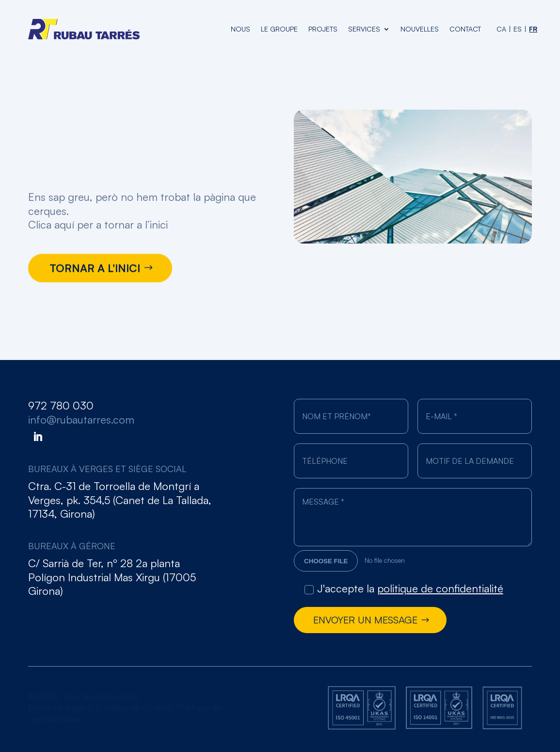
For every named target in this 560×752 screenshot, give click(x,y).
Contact (465, 29)
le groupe (279, 29)
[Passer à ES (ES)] (518, 29)
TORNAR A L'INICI (95, 269)
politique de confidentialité (440, 588)
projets (323, 29)
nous (240, 29)
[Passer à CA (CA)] (501, 29)
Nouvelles (420, 29)
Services (364, 29)
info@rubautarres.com (81, 419)
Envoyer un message (365, 620)
